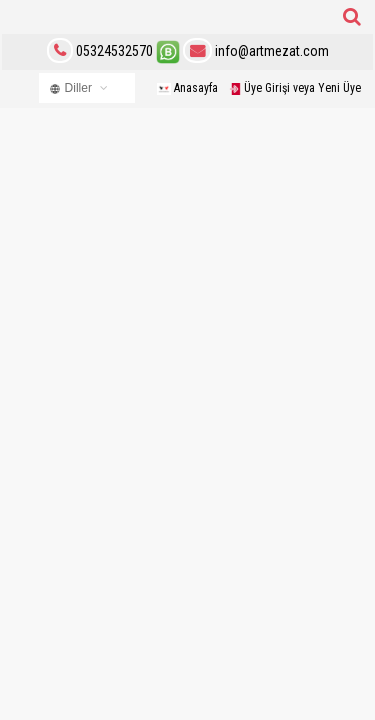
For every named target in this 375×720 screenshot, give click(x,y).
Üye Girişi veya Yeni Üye (295, 88)
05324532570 (114, 51)
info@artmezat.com (256, 51)
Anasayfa (187, 88)
